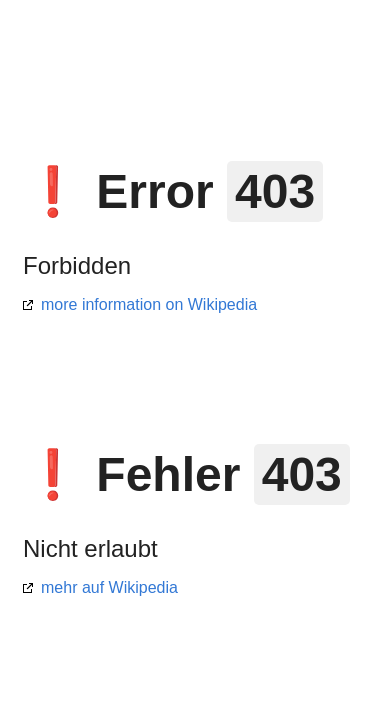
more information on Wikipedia (149, 304)
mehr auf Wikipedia (109, 587)
